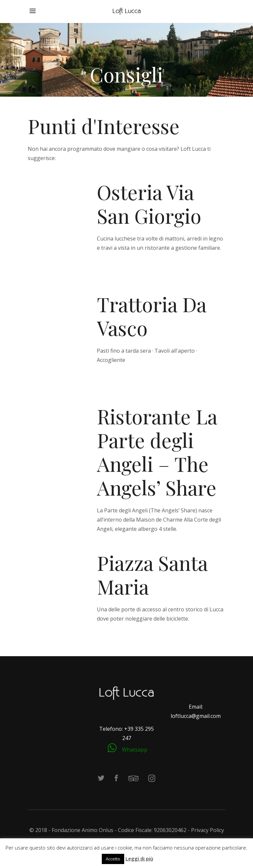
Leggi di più (139, 858)
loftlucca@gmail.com (196, 716)
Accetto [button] (113, 859)
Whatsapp (135, 750)
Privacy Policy (208, 830)
